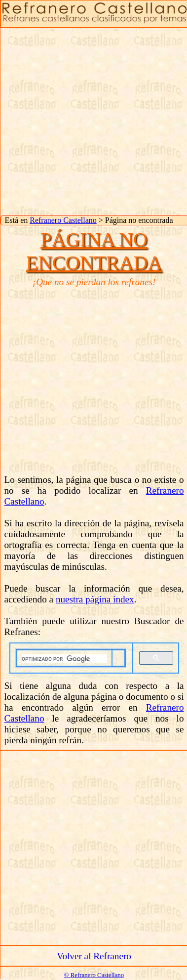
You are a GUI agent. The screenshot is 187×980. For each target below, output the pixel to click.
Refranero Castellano (63, 220)
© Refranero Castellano (94, 975)
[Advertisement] (93, 121)
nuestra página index (95, 599)
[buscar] (64, 659)
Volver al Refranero (94, 956)
